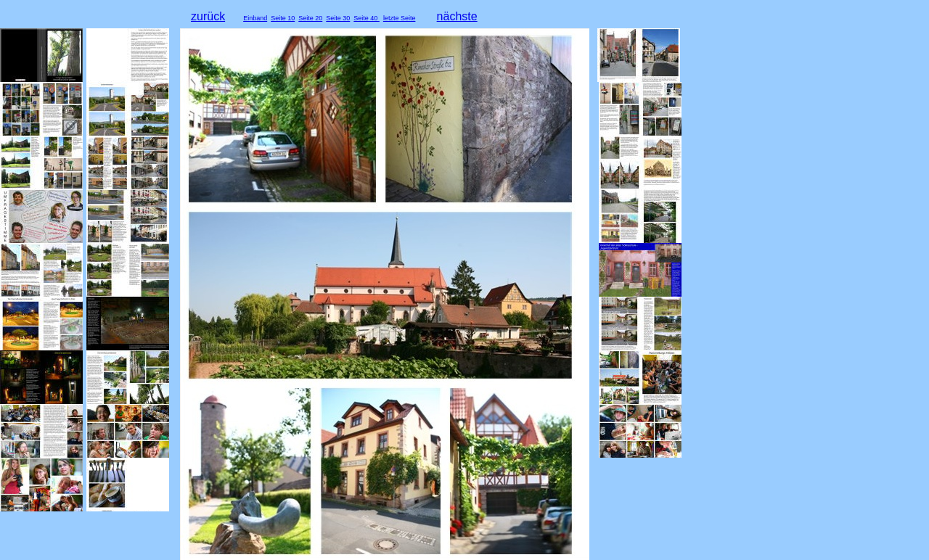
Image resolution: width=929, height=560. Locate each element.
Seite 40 (367, 18)
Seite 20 (310, 18)
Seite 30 (338, 18)
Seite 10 (283, 18)
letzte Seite (400, 18)
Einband (255, 18)
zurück (208, 16)
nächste (457, 16)
